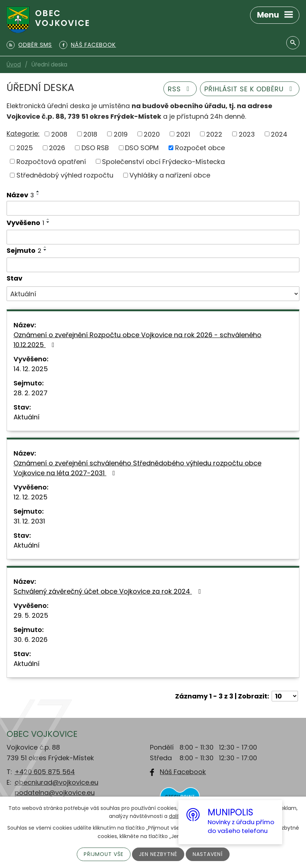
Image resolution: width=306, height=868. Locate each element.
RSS (180, 89)
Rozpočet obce (200, 148)
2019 (121, 134)
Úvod (14, 64)
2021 (183, 134)
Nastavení (208, 854)
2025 (25, 148)
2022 (214, 134)
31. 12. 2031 (29, 521)
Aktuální (27, 417)
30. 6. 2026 (31, 639)
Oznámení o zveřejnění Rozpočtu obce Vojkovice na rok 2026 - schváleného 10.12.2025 (137, 340)
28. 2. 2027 (31, 393)
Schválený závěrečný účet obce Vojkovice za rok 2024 (109, 591)
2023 (247, 134)
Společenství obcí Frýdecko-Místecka (163, 161)
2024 (279, 134)
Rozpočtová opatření (51, 161)
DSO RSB (95, 148)
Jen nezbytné (158, 854)
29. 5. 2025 (31, 615)
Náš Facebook (183, 772)
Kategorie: (23, 134)
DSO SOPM (142, 148)
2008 (59, 134)
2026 (57, 148)
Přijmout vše (104, 854)
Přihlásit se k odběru (250, 89)
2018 (90, 134)
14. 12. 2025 (31, 369)
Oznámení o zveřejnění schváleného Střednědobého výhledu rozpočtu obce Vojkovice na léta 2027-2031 (137, 468)
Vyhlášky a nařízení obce (170, 175)
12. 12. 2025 (31, 497)
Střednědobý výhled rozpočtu (65, 175)
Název (20, 195)
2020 (152, 134)
